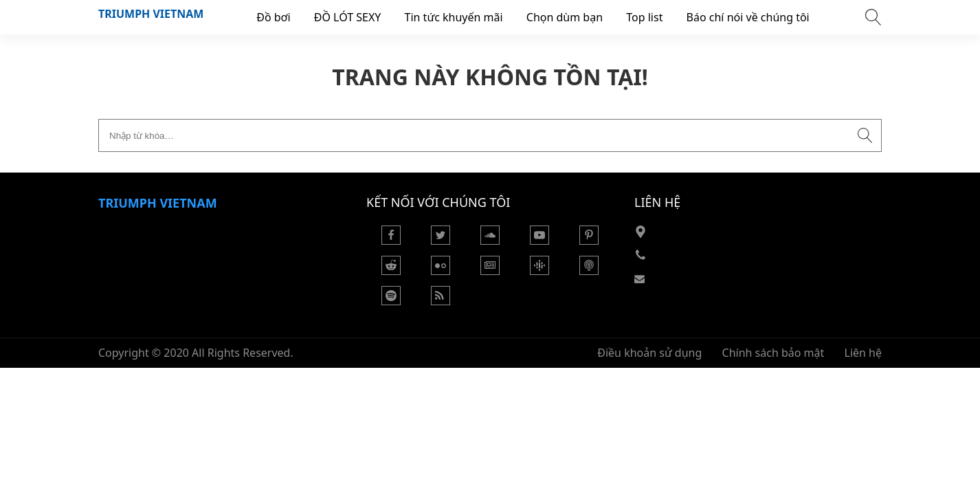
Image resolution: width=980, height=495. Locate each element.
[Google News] (490, 271)
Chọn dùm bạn (565, 17)
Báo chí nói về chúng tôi (748, 17)
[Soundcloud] (490, 241)
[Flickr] (441, 271)
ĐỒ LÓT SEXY (348, 17)
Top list (644, 17)
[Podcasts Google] (539, 271)
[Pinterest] (589, 241)
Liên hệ (864, 353)
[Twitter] (441, 241)
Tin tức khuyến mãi (454, 17)
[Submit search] (865, 135)
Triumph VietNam (151, 14)
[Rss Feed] (441, 301)
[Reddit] (391, 271)
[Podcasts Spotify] (391, 301)
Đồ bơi (273, 17)
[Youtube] (539, 241)
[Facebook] (391, 241)
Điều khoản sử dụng (649, 353)
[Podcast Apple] (589, 271)
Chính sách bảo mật (773, 353)
